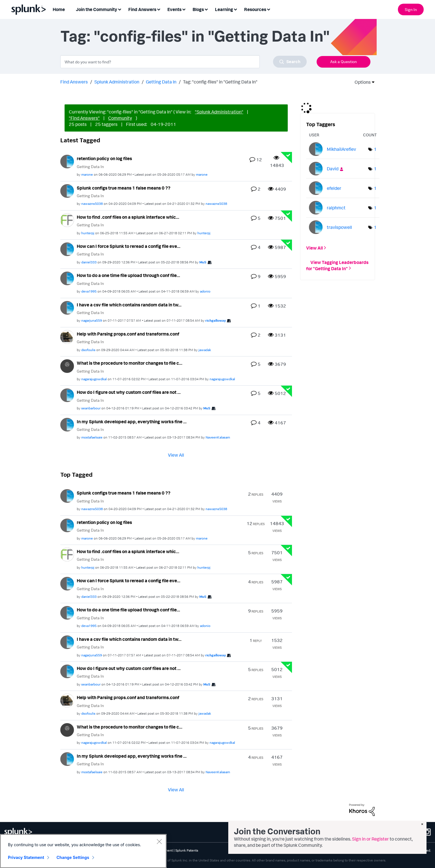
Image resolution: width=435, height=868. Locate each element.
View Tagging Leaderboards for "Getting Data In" (337, 265)
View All (176, 455)
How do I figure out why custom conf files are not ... (129, 392)
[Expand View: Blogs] (206, 9)
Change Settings (73, 857)
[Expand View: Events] (184, 9)
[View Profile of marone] (87, 174)
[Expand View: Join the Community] (120, 9)
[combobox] (184, 62)
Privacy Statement (26, 857)
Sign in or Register (370, 839)
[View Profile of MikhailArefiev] (341, 149)
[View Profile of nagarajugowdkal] (94, 379)
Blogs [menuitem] (198, 9)
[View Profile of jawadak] (205, 350)
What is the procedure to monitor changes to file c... (130, 363)
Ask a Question (344, 62)
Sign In (411, 9)
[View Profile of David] (333, 169)
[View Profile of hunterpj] (88, 233)
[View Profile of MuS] (203, 262)
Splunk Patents (187, 850)
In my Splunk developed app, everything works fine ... (132, 422)
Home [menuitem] (59, 9)
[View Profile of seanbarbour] (91, 408)
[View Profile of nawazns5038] (92, 204)
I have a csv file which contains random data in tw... (129, 305)
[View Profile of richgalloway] (216, 320)
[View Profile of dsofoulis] (88, 350)
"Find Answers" (84, 118)
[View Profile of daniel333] (89, 262)
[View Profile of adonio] (205, 291)
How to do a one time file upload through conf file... (128, 275)
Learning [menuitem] (224, 9)
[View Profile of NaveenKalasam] (218, 437)
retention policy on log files (104, 158)
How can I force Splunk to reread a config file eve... (129, 246)
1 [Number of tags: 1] (375, 149)
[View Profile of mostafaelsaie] (92, 437)
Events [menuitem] (174, 9)
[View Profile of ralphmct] (336, 208)
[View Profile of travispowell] (339, 227)
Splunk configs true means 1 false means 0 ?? (124, 188)
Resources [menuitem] (255, 9)
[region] (83, 851)
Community (120, 118)
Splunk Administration (117, 82)
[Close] (159, 841)
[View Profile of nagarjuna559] (92, 320)
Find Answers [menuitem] (142, 9)
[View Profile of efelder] (334, 188)
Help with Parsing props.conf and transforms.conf (128, 334)
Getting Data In (161, 82)
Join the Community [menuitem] (97, 9)
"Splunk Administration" (219, 112)
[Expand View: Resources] (268, 9)
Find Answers (74, 82)
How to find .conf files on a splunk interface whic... (128, 217)
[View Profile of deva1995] (89, 291)
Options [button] (361, 82)
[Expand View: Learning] (235, 9)
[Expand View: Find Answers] (159, 9)
